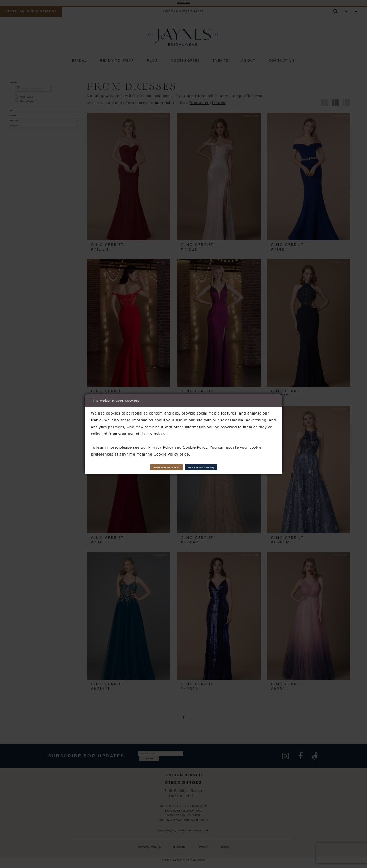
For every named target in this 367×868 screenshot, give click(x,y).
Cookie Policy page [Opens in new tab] (171, 451)
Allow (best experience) (145, 467)
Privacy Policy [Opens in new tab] (161, 445)
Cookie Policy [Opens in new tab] (195, 445)
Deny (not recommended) (224, 467)
